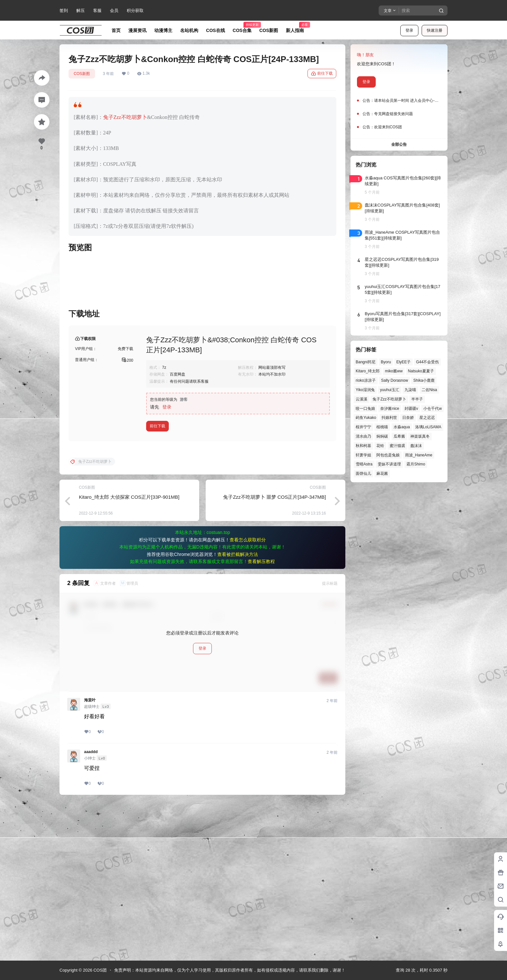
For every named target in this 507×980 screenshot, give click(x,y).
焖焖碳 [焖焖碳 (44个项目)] (382, 436)
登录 (409, 30)
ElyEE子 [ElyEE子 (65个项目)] (404, 362)
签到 (64, 11)
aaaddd (91, 908)
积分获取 (135, 11)
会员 (114, 11)
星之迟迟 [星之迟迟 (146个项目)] (427, 418)
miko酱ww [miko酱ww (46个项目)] (394, 371)
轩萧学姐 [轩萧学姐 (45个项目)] (363, 455)
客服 (97, 11)
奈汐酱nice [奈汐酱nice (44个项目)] (390, 409)
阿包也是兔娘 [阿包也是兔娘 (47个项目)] (388, 455)
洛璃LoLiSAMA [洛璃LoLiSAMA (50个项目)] (428, 427)
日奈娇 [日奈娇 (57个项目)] (408, 418)
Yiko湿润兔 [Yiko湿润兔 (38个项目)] (365, 390)
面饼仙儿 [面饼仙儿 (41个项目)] (363, 474)
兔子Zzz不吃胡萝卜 (125, 117)
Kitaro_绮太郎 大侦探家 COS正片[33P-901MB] (129, 653)
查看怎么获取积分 (248, 696)
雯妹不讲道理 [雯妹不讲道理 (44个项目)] (389, 464)
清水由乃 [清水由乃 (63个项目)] (363, 436)
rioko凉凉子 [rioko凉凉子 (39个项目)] (366, 380)
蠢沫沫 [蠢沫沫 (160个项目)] (416, 446)
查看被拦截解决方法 (238, 710)
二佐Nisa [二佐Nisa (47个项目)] (429, 390)
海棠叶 (90, 856)
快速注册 (435, 30)
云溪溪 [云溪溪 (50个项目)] (361, 399)
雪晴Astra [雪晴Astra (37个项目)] (364, 464)
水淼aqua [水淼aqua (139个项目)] (402, 427)
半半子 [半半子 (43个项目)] (417, 399)
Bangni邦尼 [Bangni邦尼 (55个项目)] (366, 362)
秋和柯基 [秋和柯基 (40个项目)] (363, 446)
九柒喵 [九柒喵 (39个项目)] (410, 390)
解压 (81, 11)
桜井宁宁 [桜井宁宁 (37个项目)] (363, 427)
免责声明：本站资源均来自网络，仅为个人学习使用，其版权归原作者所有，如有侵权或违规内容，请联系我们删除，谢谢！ (230, 970)
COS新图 (82, 74)
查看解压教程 (261, 718)
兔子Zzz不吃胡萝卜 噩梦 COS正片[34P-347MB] (275, 653)
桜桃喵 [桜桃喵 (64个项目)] (382, 427)
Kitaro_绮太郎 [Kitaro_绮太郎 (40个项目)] (368, 371)
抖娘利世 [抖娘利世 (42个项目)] (389, 418)
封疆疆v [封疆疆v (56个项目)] (411, 409)
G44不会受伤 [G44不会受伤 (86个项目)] (428, 362)
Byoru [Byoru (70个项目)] (386, 362)
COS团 (99, 970)
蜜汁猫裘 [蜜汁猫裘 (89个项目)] (397, 446)
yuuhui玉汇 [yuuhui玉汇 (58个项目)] (389, 390)
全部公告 (399, 144)
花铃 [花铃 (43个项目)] (380, 446)
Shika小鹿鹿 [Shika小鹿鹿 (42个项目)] (424, 380)
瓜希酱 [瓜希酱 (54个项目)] (399, 436)
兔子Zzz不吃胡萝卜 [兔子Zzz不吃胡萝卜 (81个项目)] (389, 399)
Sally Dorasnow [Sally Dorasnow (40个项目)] (394, 380)
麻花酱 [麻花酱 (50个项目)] (382, 474)
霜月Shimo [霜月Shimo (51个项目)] (416, 464)
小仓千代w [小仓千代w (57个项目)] (432, 409)
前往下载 (322, 74)
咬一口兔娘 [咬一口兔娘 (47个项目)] (365, 409)
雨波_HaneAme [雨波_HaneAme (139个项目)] (419, 455)
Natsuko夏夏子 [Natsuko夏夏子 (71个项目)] (421, 371)
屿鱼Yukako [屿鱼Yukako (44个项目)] (366, 418)
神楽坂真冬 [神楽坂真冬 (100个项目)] (420, 436)
